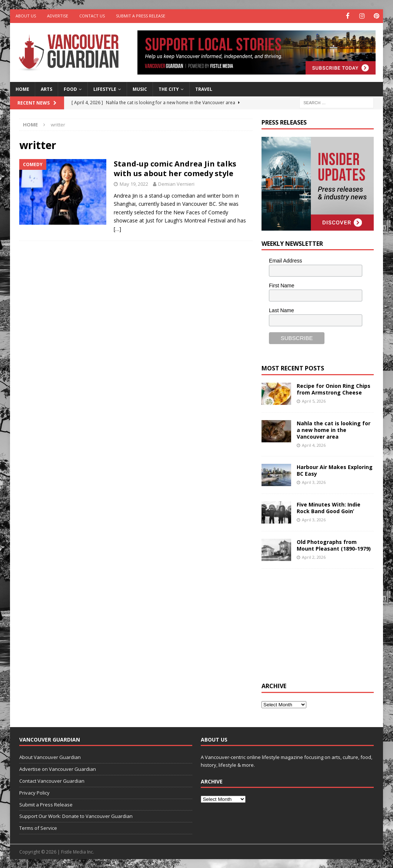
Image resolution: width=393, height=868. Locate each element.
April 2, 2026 (314, 557)
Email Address (285, 260)
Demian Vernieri (176, 184)
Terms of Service (38, 828)
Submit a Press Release (141, 16)
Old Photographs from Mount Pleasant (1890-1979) (334, 544)
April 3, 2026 (314, 482)
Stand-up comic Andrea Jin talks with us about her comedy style (175, 168)
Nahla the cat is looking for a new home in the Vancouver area (334, 429)
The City (169, 88)
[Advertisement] (317, 624)
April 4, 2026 (314, 445)
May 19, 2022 (134, 184)
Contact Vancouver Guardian (52, 780)
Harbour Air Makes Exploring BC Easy (335, 470)
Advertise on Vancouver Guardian (58, 769)
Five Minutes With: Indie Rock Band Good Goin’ (329, 507)
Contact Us (92, 16)
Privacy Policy (34, 792)
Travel (204, 88)
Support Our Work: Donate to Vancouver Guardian (76, 816)
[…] (117, 228)
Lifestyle (105, 88)
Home (22, 88)
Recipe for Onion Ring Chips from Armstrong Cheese (334, 388)
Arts (46, 88)
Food (70, 88)
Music (140, 88)
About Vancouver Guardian (50, 757)
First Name (282, 285)
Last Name (282, 310)
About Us (26, 16)
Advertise (58, 16)
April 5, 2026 (314, 400)
